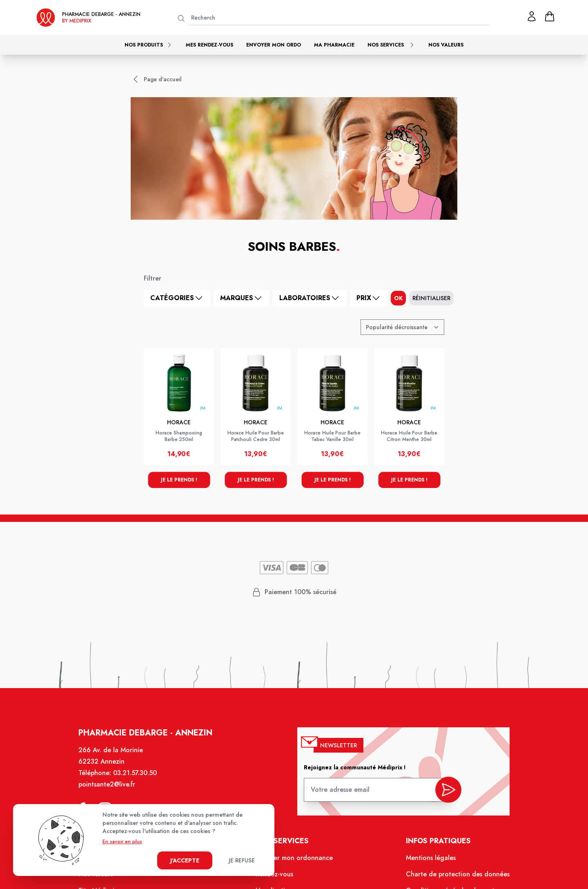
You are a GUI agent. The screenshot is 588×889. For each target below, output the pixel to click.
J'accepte (185, 860)
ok (398, 298)
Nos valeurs (446, 45)
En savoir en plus (122, 842)
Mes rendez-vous (209, 45)
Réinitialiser (431, 298)
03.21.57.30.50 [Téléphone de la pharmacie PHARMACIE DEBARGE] (141, 780)
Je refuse (242, 860)
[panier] (550, 16)
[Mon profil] (532, 16)
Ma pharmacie (334, 45)
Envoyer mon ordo (274, 45)
